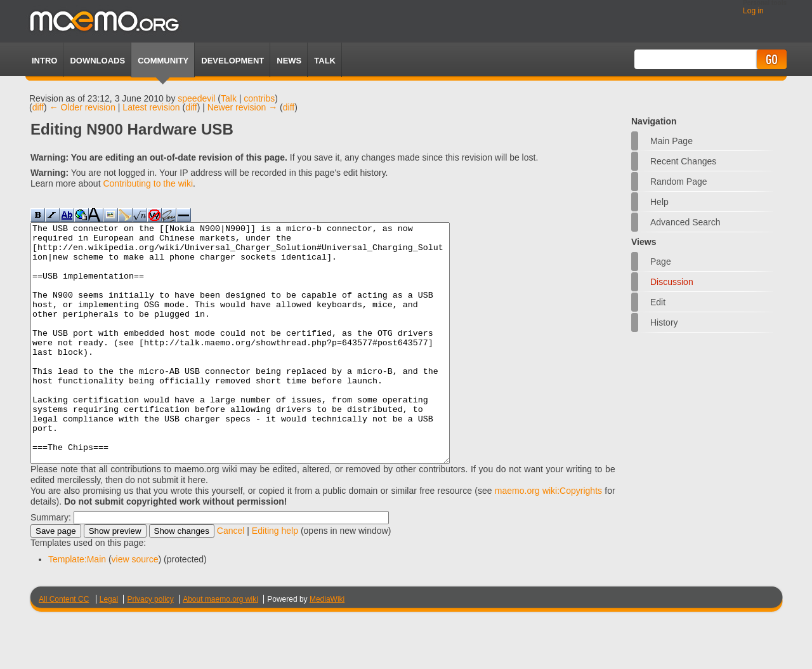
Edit (658, 302)
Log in (753, 11)
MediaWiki (327, 647)
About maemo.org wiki (220, 647)
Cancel (231, 578)
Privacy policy (150, 647)
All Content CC (64, 647)
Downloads (97, 61)
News (289, 61)
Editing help (275, 578)
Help (659, 202)
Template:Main (77, 607)
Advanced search (685, 222)
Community (163, 61)
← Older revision (82, 107)
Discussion (672, 282)
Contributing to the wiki (148, 183)
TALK (325, 61)
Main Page (671, 141)
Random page (679, 182)
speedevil (196, 98)
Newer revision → (242, 107)
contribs (259, 98)
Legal (109, 647)
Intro (44, 61)
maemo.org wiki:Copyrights (548, 538)
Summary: (51, 565)
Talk (229, 98)
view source (135, 607)
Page (661, 262)
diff (38, 107)
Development (232, 61)
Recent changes (683, 161)
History (664, 322)
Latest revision (151, 107)
